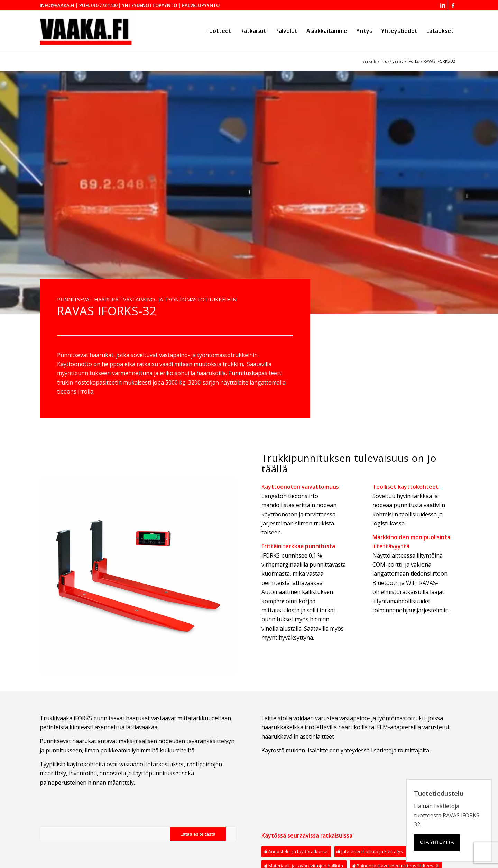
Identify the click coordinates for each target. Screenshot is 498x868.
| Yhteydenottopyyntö (148, 5)
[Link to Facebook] (453, 5)
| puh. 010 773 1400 (96, 5)
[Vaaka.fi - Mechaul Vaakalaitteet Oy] (87, 31)
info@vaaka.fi (57, 5)
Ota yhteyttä (437, 842)
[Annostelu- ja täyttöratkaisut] (296, 852)
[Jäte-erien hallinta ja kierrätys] (370, 852)
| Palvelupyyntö (199, 5)
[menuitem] (218, 31)
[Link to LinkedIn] (442, 5)
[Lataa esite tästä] (198, 834)
